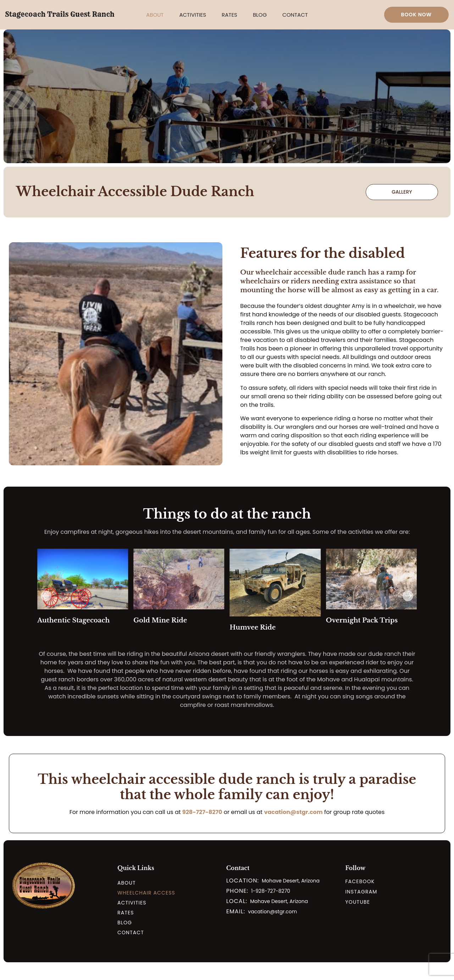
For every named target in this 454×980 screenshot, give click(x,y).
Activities (193, 15)
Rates (229, 15)
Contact (295, 15)
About (155, 15)
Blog (260, 15)
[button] (155, 15)
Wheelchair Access (146, 893)
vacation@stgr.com (293, 812)
